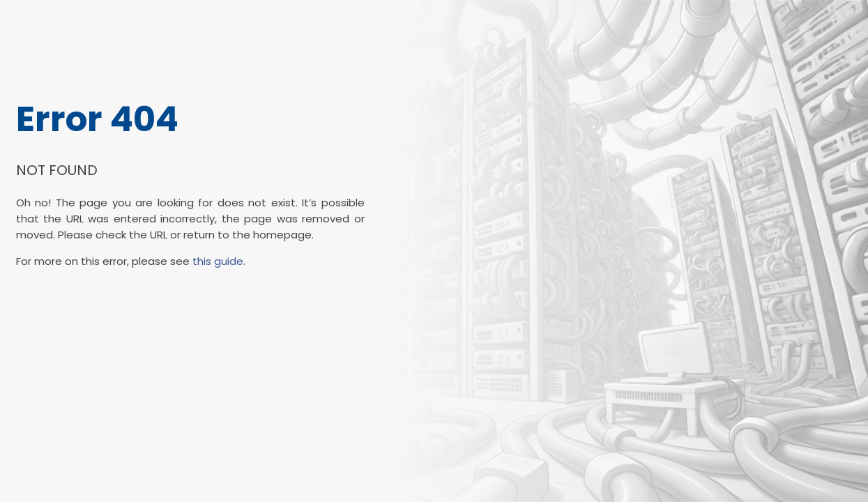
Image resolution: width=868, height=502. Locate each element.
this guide (218, 261)
